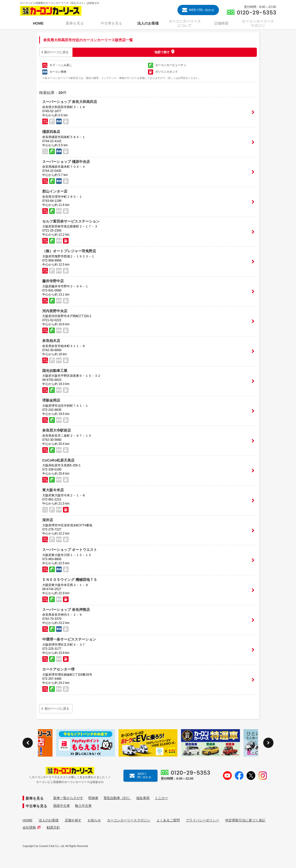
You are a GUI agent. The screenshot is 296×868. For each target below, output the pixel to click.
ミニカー (161, 798)
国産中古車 (62, 806)
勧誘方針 (53, 827)
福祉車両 (143, 798)
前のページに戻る (56, 52)
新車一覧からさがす (68, 798)
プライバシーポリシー (203, 820)
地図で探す (162, 52)
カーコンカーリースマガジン (129, 820)
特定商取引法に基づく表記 (245, 820)
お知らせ (94, 820)
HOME (28, 820)
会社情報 (31, 827)
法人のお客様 (49, 820)
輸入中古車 (83, 806)
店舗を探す (73, 820)
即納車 (93, 798)
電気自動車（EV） (117, 798)
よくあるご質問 (168, 820)
